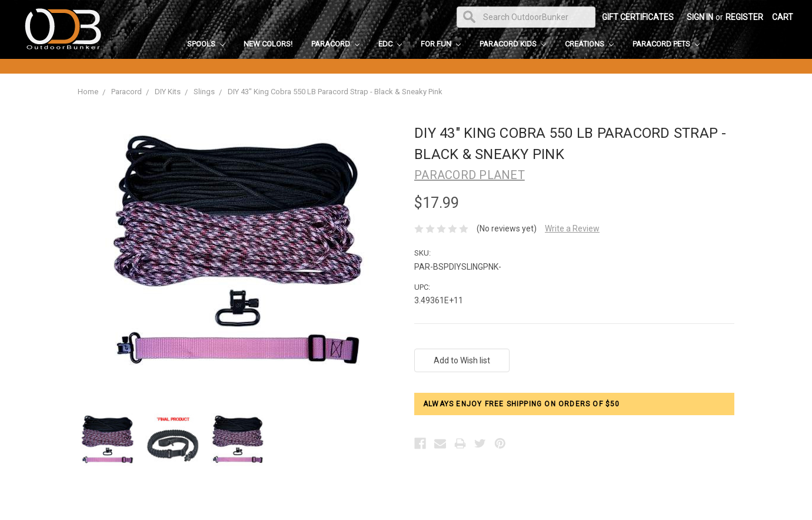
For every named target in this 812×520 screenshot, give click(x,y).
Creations (589, 44)
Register (744, 17)
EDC (390, 44)
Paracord (335, 44)
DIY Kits (168, 92)
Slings (204, 92)
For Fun (441, 44)
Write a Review (572, 228)
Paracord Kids (513, 44)
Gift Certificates (638, 17)
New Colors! (268, 44)
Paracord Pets (666, 44)
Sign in (700, 17)
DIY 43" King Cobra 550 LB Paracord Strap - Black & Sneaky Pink (335, 92)
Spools (206, 44)
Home (88, 92)
